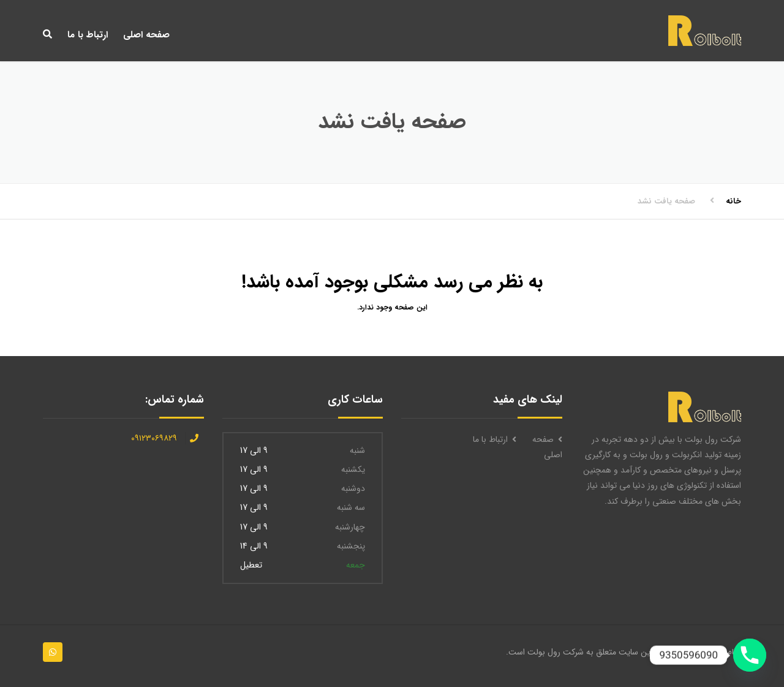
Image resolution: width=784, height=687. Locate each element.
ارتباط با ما (88, 35)
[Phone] (750, 655)
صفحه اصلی (146, 35)
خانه (733, 201)
